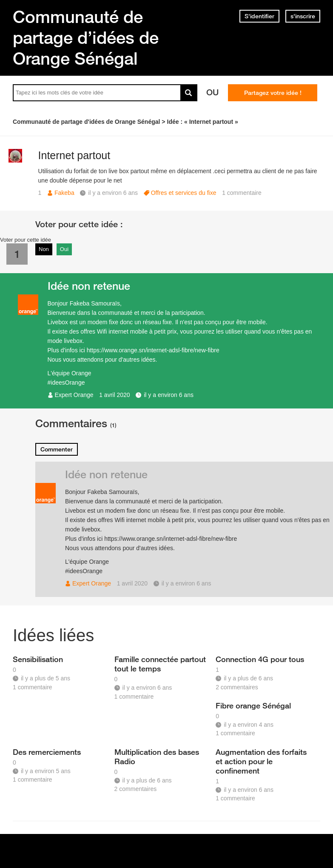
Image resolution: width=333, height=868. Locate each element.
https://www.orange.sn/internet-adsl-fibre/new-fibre (153, 350)
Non (44, 249)
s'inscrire (303, 16)
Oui (64, 249)
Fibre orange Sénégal (253, 705)
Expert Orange (74, 395)
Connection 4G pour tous (260, 659)
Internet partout (74, 155)
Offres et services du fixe (184, 193)
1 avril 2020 (114, 395)
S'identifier (259, 16)
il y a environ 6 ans (169, 395)
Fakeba (64, 193)
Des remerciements (47, 752)
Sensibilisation (38, 659)
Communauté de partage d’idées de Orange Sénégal (86, 37)
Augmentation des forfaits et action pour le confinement (261, 761)
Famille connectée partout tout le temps (160, 664)
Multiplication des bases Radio (157, 757)
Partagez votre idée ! (273, 93)
